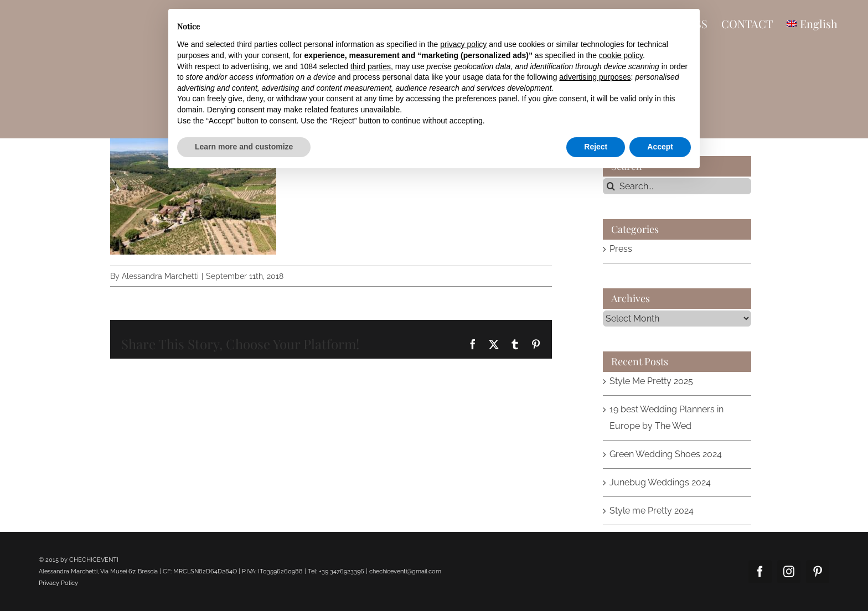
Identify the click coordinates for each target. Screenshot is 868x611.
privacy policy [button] (463, 44)
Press (621, 249)
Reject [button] (596, 147)
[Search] (611, 186)
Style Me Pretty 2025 (651, 381)
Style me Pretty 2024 (652, 511)
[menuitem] (812, 23)
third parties (371, 66)
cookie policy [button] (621, 55)
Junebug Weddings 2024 (660, 482)
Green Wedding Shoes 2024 (666, 454)
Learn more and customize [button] (244, 147)
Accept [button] (660, 147)
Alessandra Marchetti (160, 276)
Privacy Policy (58, 583)
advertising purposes (595, 77)
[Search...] (677, 186)
